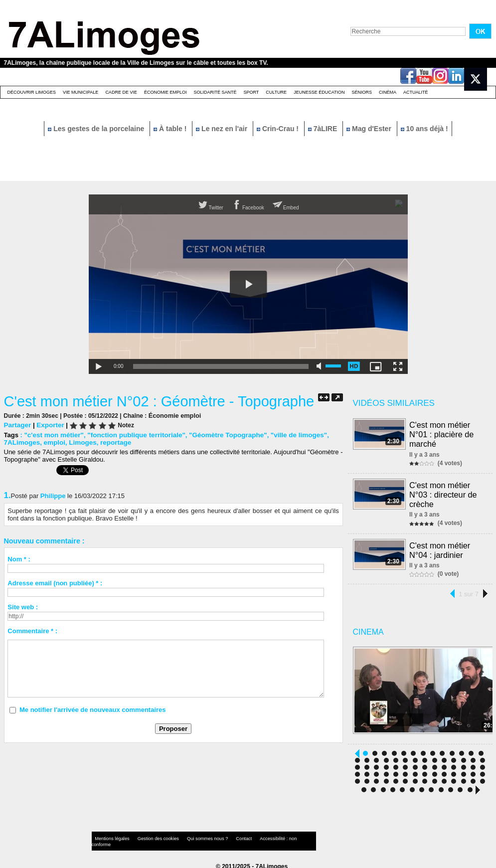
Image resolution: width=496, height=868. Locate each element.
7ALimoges (21, 442)
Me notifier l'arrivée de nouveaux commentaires (93, 709)
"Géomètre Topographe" (221, 434)
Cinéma (388, 92)
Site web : (23, 607)
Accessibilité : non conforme (267, 835)
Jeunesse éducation (319, 92)
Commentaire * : (32, 630)
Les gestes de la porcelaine (97, 129)
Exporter (49, 425)
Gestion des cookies (152, 835)
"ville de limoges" (289, 434)
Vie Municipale (81, 92)
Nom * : (19, 559)
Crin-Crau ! (279, 129)
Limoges (80, 442)
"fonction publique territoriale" (132, 434)
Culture (276, 92)
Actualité (416, 92)
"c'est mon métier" (53, 434)
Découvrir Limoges (32, 92)
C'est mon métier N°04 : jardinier (440, 547)
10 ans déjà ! (424, 129)
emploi (53, 442)
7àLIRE (324, 129)
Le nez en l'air (223, 129)
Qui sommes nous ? (195, 835)
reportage (112, 442)
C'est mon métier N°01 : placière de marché (442, 434)
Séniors (362, 92)
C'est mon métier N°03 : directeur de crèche (444, 492)
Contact (228, 835)
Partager (17, 425)
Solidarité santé (215, 92)
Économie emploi (165, 92)
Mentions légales (111, 835)
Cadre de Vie (121, 92)
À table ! (171, 129)
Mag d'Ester (370, 129)
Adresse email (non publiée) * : (55, 583)
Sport (251, 92)
